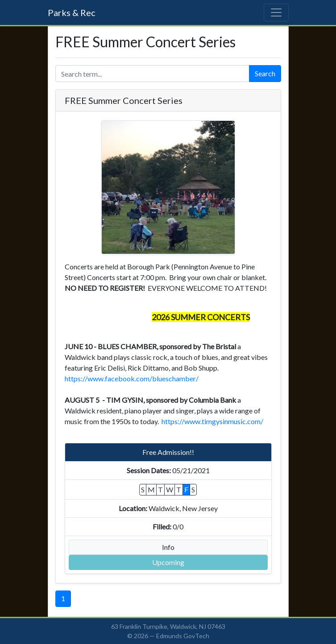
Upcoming (168, 562)
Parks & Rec (72, 12)
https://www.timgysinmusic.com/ (212, 421)
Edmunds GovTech (183, 636)
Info (168, 547)
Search (265, 73)
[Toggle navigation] (276, 12)
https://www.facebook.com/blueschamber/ (132, 378)
